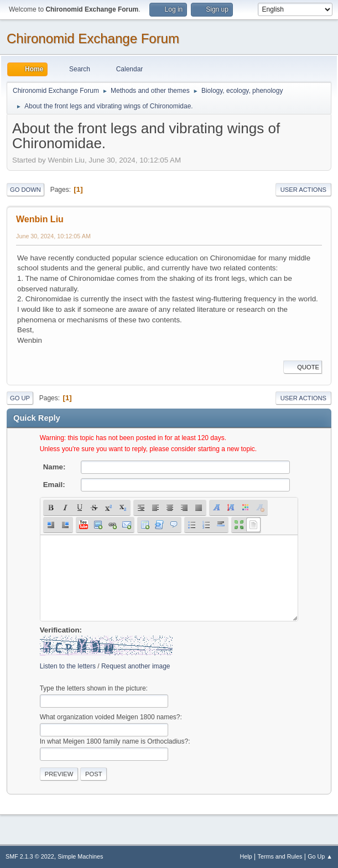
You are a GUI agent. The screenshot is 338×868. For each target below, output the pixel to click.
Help (246, 856)
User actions (303, 190)
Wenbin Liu (40, 219)
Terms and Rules (280, 856)
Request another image (136, 666)
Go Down (25, 190)
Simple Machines (80, 856)
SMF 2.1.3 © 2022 (30, 856)
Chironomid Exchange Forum (93, 38)
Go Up (20, 398)
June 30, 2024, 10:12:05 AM (53, 236)
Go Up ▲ (320, 856)
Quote (303, 367)
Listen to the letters (68, 666)
